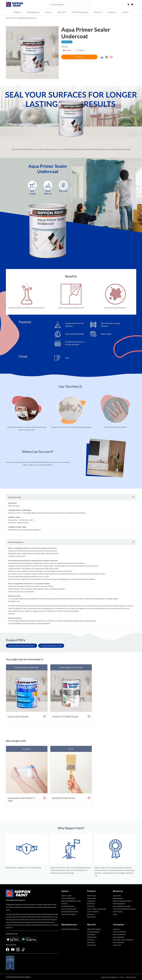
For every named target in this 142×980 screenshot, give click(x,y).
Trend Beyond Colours (68, 906)
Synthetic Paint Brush (64, 798)
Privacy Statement (118, 942)
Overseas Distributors (120, 932)
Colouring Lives (92, 937)
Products (14, 18)
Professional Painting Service (70, 929)
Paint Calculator (118, 912)
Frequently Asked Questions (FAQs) (124, 909)
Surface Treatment (93, 912)
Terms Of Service (131, 977)
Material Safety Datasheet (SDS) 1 (22, 646)
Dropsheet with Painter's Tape (21, 799)
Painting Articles (118, 898)
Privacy (122, 977)
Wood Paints (91, 904)
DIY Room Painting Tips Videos (122, 901)
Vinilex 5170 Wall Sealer (65, 716)
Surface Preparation (16, 542)
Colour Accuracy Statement (109, 977)
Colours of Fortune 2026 (69, 909)
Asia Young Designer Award (70, 912)
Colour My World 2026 (68, 898)
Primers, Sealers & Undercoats (97, 909)
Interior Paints (92, 896)
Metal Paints (91, 906)
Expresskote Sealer (18, 716)
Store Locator (117, 896)
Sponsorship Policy (119, 937)
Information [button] (119, 925)
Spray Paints (91, 914)
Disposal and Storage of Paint (122, 906)
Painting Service (33, 12)
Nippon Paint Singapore (94, 929)
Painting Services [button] (69, 925)
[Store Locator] (129, 4)
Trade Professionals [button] (80, 12)
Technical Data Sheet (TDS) (51, 646)
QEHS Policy (91, 942)
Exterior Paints (92, 898)
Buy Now (79, 57)
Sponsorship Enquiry (119, 934)
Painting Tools (91, 917)
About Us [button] (98, 12)
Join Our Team (92, 945)
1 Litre (68, 50)
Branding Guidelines (93, 932)
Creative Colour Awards (69, 914)
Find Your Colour (66, 896)
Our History (91, 940)
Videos (115, 914)
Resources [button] (61, 12)
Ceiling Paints (91, 901)
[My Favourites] (132, 4)
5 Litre (81, 50)
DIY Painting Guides (119, 904)
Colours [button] (48, 12)
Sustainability (91, 934)
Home (8, 18)
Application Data (15, 497)
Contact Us (112, 12)
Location (125, 12)
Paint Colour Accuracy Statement (123, 940)
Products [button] (17, 12)
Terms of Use (117, 945)
